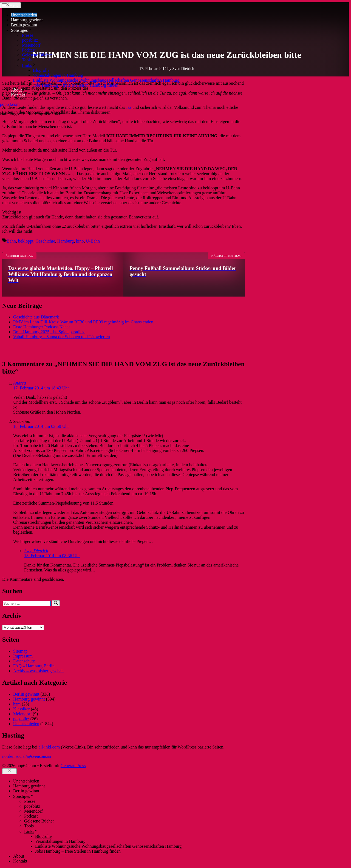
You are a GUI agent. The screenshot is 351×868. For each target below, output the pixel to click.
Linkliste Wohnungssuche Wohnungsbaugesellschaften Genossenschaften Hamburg (106, 80)
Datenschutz (24, 661)
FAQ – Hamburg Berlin (34, 666)
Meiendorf (31, 45)
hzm (17, 704)
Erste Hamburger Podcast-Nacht (42, 327)
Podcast (29, 50)
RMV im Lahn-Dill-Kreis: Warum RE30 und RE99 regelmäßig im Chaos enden (83, 322)
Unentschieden (24, 15)
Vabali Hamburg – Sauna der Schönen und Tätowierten (62, 337)
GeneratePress (73, 766)
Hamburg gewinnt (27, 20)
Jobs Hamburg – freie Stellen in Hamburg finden (76, 85)
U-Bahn (93, 241)
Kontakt (18, 95)
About (16, 90)
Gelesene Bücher (37, 55)
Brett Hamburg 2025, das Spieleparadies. (49, 332)
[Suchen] (56, 603)
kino (80, 241)
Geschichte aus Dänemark (36, 317)
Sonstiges (22, 30)
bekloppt (26, 241)
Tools (27, 60)
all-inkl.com (49, 747)
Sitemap (20, 651)
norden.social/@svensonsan (27, 756)
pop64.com (10, 104)
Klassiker (21, 709)
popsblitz (30, 40)
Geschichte (45, 241)
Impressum (23, 656)
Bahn (11, 241)
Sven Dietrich (36, 551)
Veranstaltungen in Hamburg (58, 75)
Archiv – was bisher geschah (38, 671)
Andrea (20, 383)
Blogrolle (41, 70)
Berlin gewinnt (24, 25)
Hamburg (66, 241)
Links (29, 65)
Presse (28, 35)
